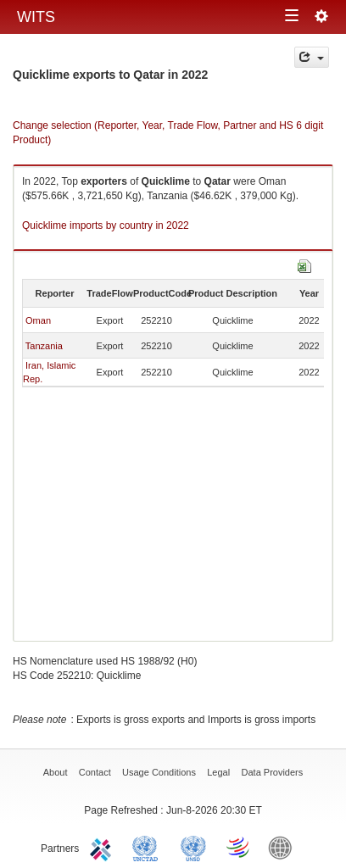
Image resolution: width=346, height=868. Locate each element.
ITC (103, 847)
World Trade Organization (239, 847)
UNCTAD (148, 847)
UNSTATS (193, 847)
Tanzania (44, 346)
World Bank (284, 847)
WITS (36, 17)
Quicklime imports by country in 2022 (106, 225)
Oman (38, 320)
